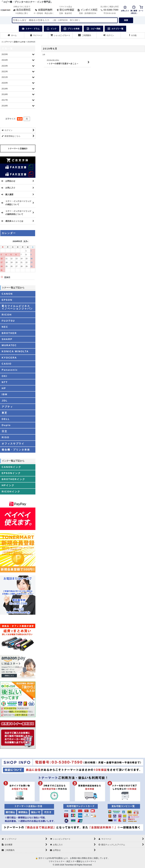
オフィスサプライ (13, 444)
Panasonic (10, 370)
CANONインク (11, 467)
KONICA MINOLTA (15, 351)
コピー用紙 (93, 29)
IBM (5, 394)
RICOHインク (11, 492)
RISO (6, 437)
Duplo (6, 425)
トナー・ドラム (31, 29)
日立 (5, 431)
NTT (5, 382)
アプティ (7, 407)
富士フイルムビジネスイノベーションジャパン (17, 307)
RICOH (7, 315)
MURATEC (9, 345)
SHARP (7, 339)
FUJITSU (8, 321)
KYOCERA (9, 358)
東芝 (5, 413)
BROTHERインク (13, 479)
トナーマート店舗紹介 (18, 149)
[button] (133, 35)
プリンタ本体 (72, 29)
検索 (126, 20)
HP (4, 388)
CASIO (7, 364)
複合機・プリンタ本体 (16, 450)
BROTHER (9, 333)
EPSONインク (11, 473)
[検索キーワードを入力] (65, 20)
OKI (5, 376)
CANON (7, 294)
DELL (6, 419)
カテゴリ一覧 (115, 29)
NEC (5, 327)
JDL (5, 401)
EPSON (7, 300)
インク (52, 29)
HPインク (8, 485)
